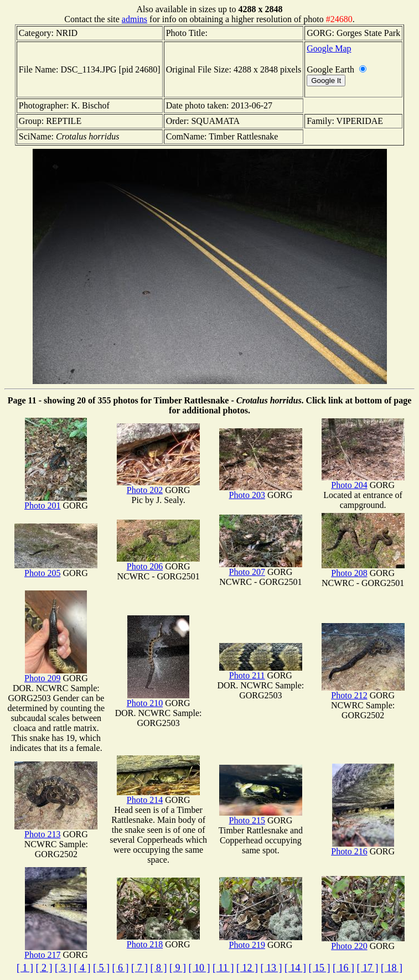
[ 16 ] (343, 968)
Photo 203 (261, 491)
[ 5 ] (101, 968)
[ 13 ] (271, 968)
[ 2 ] (44, 968)
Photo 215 (261, 816)
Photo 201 (56, 502)
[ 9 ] (178, 968)
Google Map (329, 48)
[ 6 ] (121, 968)
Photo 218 (158, 940)
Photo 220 (363, 942)
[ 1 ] (25, 968)
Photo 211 (261, 672)
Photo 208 (363, 569)
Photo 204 (363, 481)
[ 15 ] (319, 968)
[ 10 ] (200, 968)
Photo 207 (261, 568)
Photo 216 (362, 847)
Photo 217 (56, 951)
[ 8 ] (159, 968)
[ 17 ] (367, 968)
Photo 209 (56, 674)
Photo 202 (158, 486)
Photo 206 (158, 562)
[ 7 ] (139, 968)
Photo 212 (363, 691)
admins (135, 19)
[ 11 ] (223, 968)
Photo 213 (56, 830)
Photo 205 (56, 569)
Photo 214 (158, 796)
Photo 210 (158, 699)
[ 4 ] (82, 968)
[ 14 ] (295, 968)
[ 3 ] (63, 968)
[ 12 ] (247, 968)
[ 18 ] (392, 968)
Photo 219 (261, 941)
